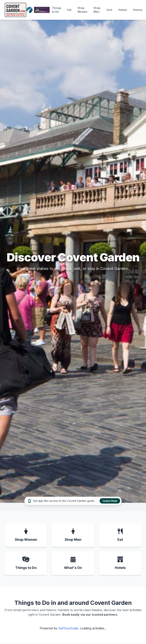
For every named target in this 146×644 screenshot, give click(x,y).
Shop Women (83, 10)
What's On (41, 10)
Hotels (123, 10)
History (138, 10)
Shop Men (97, 10)
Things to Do (57, 10)
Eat (69, 10)
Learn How (110, 501)
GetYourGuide (68, 628)
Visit (109, 10)
